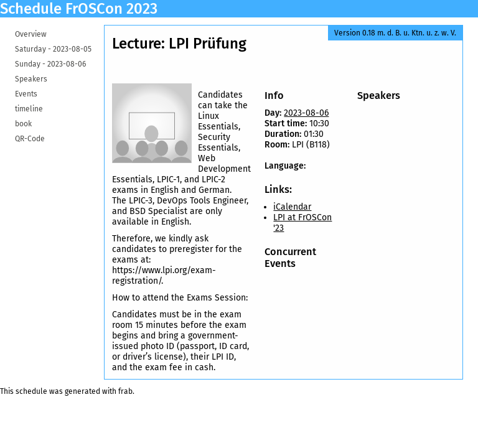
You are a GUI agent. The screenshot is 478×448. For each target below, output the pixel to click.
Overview (31, 34)
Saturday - (53, 49)
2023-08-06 (306, 113)
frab (125, 391)
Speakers (31, 79)
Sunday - (50, 64)
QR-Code (30, 139)
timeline (29, 109)
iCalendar (292, 207)
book (23, 124)
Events (26, 94)
